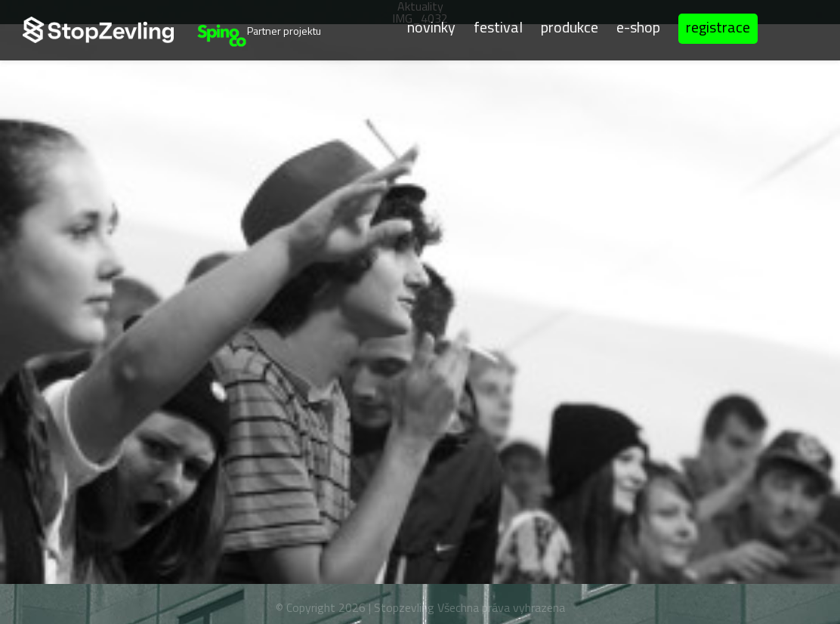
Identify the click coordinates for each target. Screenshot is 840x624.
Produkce (570, 26)
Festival (498, 26)
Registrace (718, 27)
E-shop (638, 26)
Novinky (431, 26)
